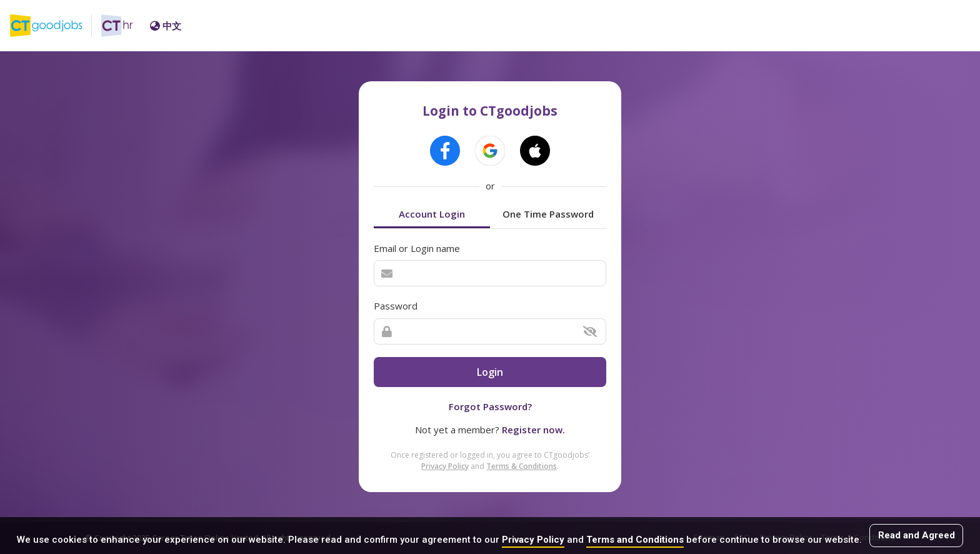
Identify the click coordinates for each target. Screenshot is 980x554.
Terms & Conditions (522, 466)
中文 (166, 26)
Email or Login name (417, 248)
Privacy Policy (533, 540)
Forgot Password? (490, 406)
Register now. (533, 430)
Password (396, 306)
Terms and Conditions (635, 540)
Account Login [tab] (432, 214)
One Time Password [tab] (548, 214)
